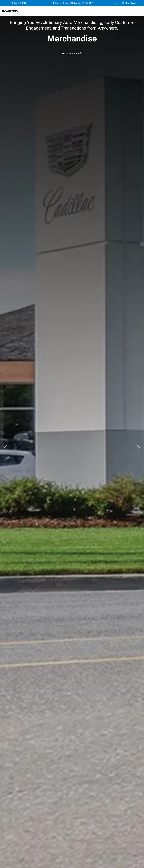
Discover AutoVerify (72, 53)
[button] (88, 11)
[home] (10, 11)
